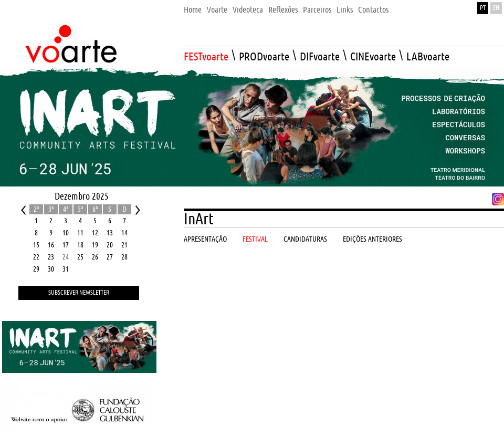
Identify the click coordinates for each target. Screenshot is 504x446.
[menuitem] (193, 7)
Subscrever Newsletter (79, 293)
